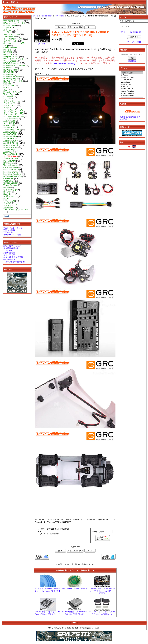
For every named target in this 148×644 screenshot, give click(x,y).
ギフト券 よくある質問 (13, 257)
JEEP (6, 90)
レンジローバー (10, 119)
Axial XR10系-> (10, 137)
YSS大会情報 (9, 230)
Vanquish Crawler (11, 57)
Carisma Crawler (11, 167)
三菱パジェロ (9, 121)
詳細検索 (132, 61)
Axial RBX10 (9, 139)
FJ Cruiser (8, 83)
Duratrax (7, 188)
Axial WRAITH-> (10, 134)
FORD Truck (9, 85)
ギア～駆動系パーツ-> (13, 39)
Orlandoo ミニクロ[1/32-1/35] (14, 44)
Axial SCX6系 (9, 150)
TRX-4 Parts (60, 16)
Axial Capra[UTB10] (12, 130)
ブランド (124, 68)
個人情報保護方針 (11, 248)
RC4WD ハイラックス (13, 81)
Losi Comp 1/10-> (11, 170)
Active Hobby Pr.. (132, 77)
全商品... (7, 216)
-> (11, 154)
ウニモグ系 (8, 96)
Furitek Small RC (11, 48)
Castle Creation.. (132, 91)
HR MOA (7, 192)
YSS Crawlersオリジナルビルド (16, 211)
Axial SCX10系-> (11, 141)
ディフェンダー (10, 105)
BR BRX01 (8, 52)
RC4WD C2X (9, 68)
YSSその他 (8, 232)
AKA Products (132, 80)
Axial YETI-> (9, 152)
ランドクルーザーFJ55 (13, 112)
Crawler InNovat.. (132, 96)
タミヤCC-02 (9, 123)
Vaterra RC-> (9, 181)
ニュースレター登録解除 (14, 262)
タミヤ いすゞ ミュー (13, 101)
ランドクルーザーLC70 (13, 114)
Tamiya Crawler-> (11, 165)
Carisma (132, 87)
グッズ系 (7, 203)
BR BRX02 (8, 54)
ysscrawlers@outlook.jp (65, 63)
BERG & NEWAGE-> (12, 176)
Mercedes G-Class (11, 92)
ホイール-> (8, 30)
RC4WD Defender (11, 70)
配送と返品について (12, 246)
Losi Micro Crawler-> (12, 174)
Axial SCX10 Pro (11, 147)
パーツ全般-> (9, 37)
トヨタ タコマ (9, 108)
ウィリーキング (10, 190)
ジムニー (7, 99)
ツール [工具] (9, 201)
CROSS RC (9, 179)
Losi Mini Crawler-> (12, 172)
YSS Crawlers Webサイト (131, 117)
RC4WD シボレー (11, 79)
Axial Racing (132, 84)
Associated (132, 82)
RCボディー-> (10, 25)
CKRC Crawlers (132, 94)
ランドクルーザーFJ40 (13, 110)
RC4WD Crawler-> (11, 63)
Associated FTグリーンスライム (75, 588)
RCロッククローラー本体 (14, 23)
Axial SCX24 (9, 128)
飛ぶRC (7, 199)
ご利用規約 (8, 251)
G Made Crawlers (11, 183)
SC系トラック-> (10, 196)
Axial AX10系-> (10, 125)
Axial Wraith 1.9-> (11, 132)
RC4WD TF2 (9, 72)
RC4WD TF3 (9, 74)
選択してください (132, 73)
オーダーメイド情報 (12, 235)
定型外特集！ (9, 208)
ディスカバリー (10, 103)
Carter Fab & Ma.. (132, 89)
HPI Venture (9, 163)
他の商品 (124, 119)
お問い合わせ (9, 253)
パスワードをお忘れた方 (130, 32)
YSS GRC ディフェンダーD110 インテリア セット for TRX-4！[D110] (102, 591)
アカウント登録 (134, 42)
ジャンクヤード (10, 205)
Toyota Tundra (10, 94)
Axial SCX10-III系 (11, 145)
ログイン (15, 2)
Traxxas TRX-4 (46, 16)
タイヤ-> (7, 28)
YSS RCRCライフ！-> (13, 21)
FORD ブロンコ (10, 88)
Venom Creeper (10, 185)
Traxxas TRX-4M (11, 159)
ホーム (5, 2)
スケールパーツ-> (11, 34)
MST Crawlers (10, 161)
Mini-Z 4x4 (8, 50)
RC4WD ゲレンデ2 (12, 76)
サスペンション (10, 41)
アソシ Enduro (10, 61)
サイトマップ (9, 255)
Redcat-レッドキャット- (14, 59)
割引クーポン (9, 259)
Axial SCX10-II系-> (12, 143)
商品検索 (124, 50)
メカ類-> (7, 32)
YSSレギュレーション (13, 228)
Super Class (9, 194)
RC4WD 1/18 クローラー (14, 66)
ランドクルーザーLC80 (13, 117)
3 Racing (132, 75)
